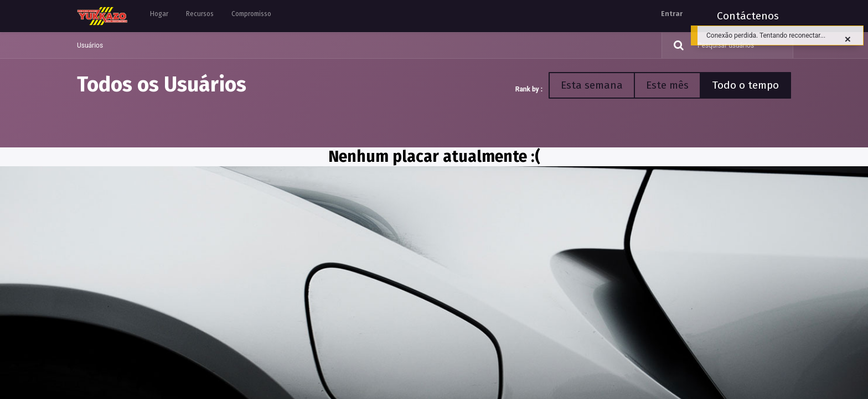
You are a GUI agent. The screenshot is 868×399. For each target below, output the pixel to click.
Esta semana (592, 85)
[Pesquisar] (674, 45)
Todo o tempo (745, 85)
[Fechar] (848, 39)
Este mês (667, 85)
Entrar (672, 14)
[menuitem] (159, 16)
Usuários (90, 45)
